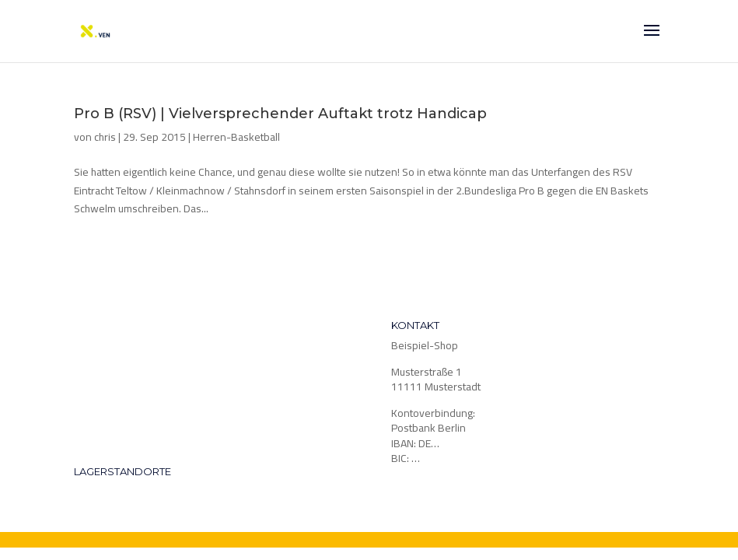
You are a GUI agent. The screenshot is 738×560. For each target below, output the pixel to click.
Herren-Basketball (236, 137)
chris (105, 137)
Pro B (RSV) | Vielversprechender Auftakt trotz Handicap (280, 114)
